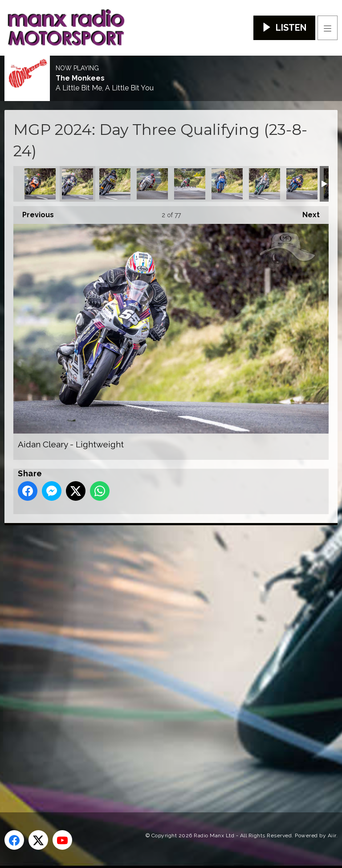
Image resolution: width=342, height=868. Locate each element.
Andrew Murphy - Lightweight (265, 184)
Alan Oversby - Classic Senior (115, 184)
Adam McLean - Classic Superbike (40, 184)
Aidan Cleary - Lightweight (77, 184)
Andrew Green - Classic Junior (227, 184)
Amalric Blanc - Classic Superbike (152, 184)
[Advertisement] (171, 654)
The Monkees (80, 78)
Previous (34, 213)
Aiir (332, 836)
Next (307, 213)
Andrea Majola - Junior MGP (190, 184)
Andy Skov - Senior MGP (302, 184)
